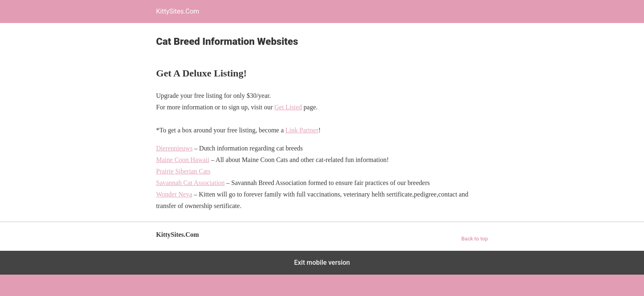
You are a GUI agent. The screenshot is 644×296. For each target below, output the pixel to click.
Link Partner (302, 130)
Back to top (475, 239)
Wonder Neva (174, 194)
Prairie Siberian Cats (183, 171)
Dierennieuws (174, 148)
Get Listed (288, 107)
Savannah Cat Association (190, 183)
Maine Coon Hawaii (183, 160)
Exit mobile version (322, 262)
